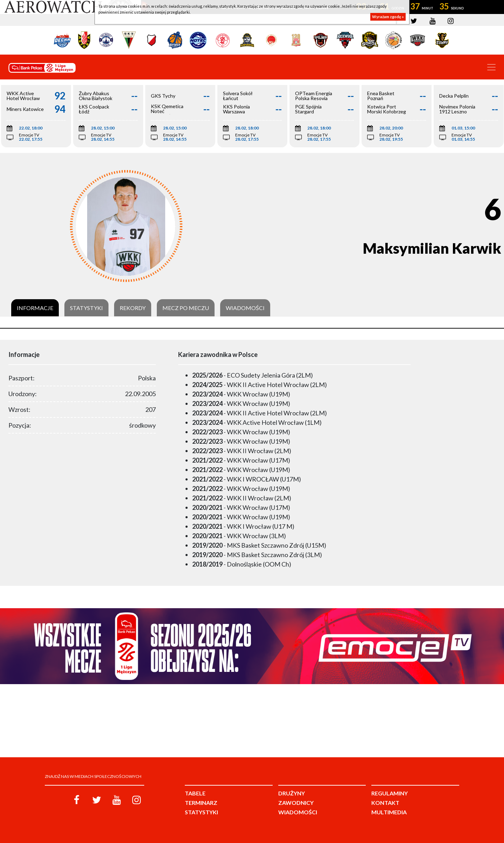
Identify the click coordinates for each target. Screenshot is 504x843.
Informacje (35, 308)
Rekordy (133, 308)
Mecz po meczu (186, 308)
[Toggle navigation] (491, 67)
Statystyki (86, 308)
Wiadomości (245, 308)
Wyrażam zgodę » (388, 17)
